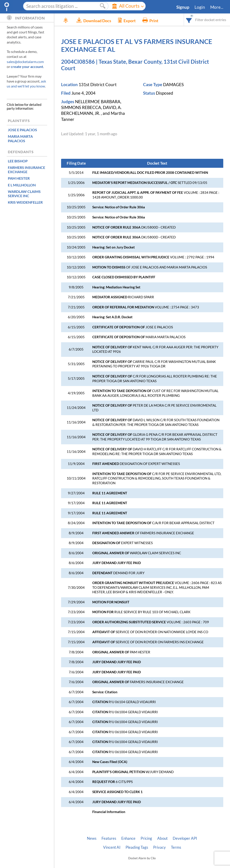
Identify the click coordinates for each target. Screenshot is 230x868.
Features (109, 838)
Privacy (159, 847)
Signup (183, 7)
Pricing (146, 838)
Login (200, 7)
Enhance (128, 838)
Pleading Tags (137, 847)
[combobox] (189, 20)
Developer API (185, 838)
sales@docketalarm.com (25, 62)
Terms (176, 847)
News (92, 838)
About (162, 838)
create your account (27, 67)
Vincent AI (112, 847)
